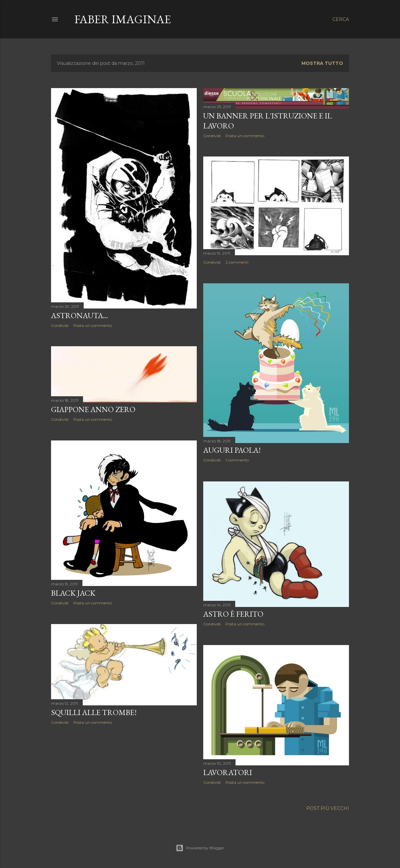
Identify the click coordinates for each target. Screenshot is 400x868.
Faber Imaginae (123, 19)
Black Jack (73, 593)
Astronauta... (79, 315)
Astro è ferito (233, 614)
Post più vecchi (328, 808)
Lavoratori (228, 772)
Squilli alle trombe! (94, 712)
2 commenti (237, 262)
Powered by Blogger (200, 848)
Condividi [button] (60, 325)
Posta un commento (93, 325)
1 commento (237, 460)
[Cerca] (341, 19)
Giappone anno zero (93, 409)
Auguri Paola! (232, 450)
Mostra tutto (322, 63)
